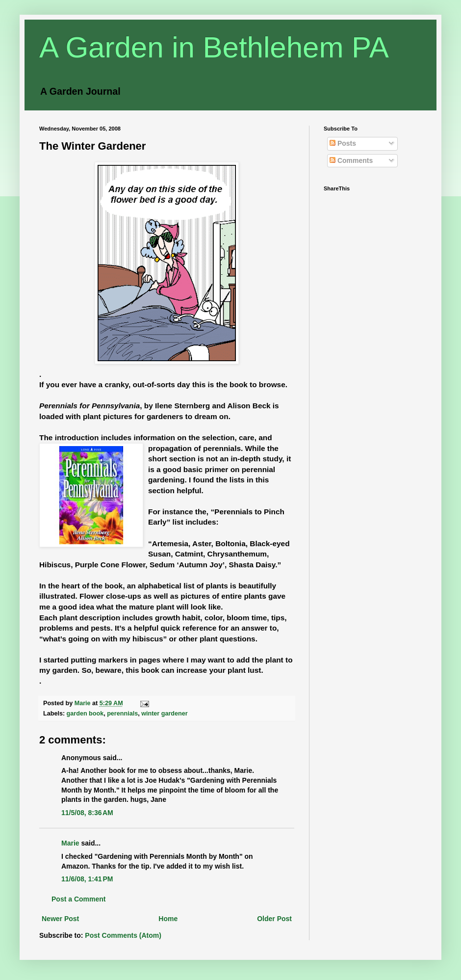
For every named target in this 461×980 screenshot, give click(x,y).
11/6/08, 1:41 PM (87, 879)
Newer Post (60, 919)
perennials (122, 714)
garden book (85, 714)
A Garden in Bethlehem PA (214, 47)
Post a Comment (78, 899)
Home (168, 919)
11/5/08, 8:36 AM (87, 813)
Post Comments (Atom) (123, 935)
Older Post (274, 919)
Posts (343, 143)
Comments (351, 160)
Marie (70, 843)
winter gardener (164, 714)
